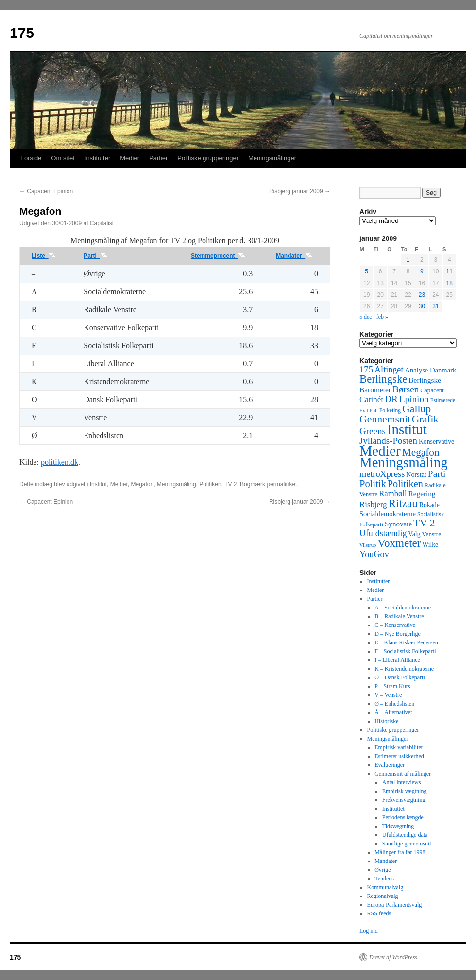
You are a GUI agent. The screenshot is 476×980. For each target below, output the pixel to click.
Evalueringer (390, 765)
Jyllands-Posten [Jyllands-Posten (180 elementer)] (388, 441)
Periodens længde (403, 817)
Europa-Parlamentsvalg (395, 905)
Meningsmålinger (272, 158)
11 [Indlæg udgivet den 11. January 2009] (450, 271)
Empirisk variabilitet (399, 747)
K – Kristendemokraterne (404, 669)
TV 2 (230, 484)
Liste (44, 256)
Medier (130, 158)
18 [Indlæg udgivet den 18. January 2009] (450, 283)
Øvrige (382, 870)
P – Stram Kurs (392, 686)
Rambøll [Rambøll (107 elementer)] (393, 494)
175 (22, 33)
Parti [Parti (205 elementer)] (437, 474)
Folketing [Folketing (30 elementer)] (390, 410)
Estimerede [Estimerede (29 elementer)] (443, 400)
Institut (98, 484)
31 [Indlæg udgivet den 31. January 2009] (435, 306)
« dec (366, 317)
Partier (158, 158)
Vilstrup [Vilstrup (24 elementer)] (368, 545)
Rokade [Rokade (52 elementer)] (429, 505)
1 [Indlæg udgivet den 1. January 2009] (408, 260)
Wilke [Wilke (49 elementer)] (431, 545)
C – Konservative (395, 625)
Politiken (210, 484)
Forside (31, 158)
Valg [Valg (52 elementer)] (414, 534)
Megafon (142, 484)
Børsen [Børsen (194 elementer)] (406, 389)
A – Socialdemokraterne (403, 608)
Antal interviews (402, 782)
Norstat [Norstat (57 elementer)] (416, 474)
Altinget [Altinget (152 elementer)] (389, 370)
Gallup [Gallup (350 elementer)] (416, 409)
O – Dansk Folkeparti (400, 677)
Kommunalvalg (385, 887)
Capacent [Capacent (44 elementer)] (432, 390)
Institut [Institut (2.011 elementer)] (407, 429)
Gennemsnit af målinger (403, 774)
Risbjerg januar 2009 (300, 191)
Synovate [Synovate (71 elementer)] (398, 524)
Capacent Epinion (46, 191)
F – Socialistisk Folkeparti (405, 651)
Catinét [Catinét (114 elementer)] (371, 399)
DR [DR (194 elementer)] (391, 399)
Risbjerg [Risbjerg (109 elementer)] (373, 504)
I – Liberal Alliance (397, 660)
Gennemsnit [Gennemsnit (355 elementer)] (385, 419)
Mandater (294, 256)
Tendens (384, 879)
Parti (95, 256)
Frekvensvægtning (404, 800)
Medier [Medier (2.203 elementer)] (380, 451)
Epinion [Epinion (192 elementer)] (414, 399)
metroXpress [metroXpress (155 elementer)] (382, 474)
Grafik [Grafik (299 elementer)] (425, 419)
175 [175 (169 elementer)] (366, 369)
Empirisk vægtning (405, 791)
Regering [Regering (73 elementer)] (422, 494)
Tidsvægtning (398, 826)
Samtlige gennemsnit (407, 844)
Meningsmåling (177, 484)
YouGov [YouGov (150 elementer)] (374, 554)
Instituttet (393, 809)
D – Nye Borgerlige (398, 634)
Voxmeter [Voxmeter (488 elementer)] (399, 543)
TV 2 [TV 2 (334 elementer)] (424, 523)
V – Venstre (388, 695)
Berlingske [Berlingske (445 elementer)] (383, 379)
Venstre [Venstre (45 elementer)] (432, 534)
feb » (382, 317)
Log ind (369, 931)
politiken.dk (59, 462)
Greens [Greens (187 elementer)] (373, 431)
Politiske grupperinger (208, 158)
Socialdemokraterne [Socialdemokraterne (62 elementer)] (388, 514)
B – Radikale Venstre (399, 616)
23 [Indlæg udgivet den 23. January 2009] (422, 295)
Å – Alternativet (393, 712)
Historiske (386, 721)
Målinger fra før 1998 (400, 852)
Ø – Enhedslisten (394, 704)
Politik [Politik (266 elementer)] (373, 484)
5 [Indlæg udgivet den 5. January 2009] (366, 271)
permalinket (282, 484)
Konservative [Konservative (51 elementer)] (436, 442)
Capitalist (102, 223)
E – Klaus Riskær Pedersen (406, 642)
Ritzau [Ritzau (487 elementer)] (403, 503)
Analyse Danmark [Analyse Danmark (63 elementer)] (430, 370)
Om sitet (63, 158)
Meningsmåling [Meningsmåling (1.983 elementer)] (404, 462)
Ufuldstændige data (405, 835)
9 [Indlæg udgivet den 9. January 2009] (422, 271)
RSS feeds (379, 913)
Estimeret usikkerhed (399, 756)
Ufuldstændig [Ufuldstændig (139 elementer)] (383, 533)
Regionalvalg (383, 896)
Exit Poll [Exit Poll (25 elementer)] (369, 410)
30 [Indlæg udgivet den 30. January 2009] (422, 306)
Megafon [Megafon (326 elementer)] (421, 452)
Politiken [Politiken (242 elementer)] (405, 484)
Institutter (97, 158)
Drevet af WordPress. (394, 957)
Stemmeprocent (218, 256)
